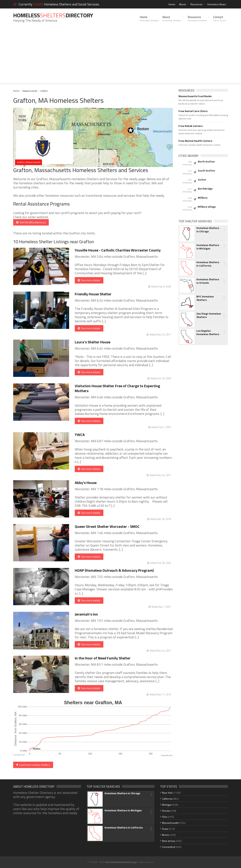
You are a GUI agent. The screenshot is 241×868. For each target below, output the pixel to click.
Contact (220, 18)
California (167, 799)
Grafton (44, 91)
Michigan (167, 805)
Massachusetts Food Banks (195, 96)
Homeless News (217, 4)
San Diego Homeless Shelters (209, 315)
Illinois (165, 835)
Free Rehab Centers (191, 126)
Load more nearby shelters (33, 765)
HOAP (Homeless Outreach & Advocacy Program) (114, 570)
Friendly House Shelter (93, 294)
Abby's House (86, 483)
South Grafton (206, 171)
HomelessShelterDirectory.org (120, 862)
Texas (165, 829)
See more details (89, 280)
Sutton (202, 180)
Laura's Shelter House (93, 342)
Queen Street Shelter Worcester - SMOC (107, 526)
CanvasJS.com (167, 755)
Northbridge (205, 189)
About (182, 4)
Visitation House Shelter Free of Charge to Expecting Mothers (117, 388)
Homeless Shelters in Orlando (208, 281)
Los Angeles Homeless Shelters (208, 332)
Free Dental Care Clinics (193, 111)
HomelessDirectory (53, 15)
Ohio (165, 817)
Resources (196, 4)
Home (172, 4)
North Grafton (206, 162)
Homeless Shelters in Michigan (208, 247)
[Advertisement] (120, 57)
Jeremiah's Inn (86, 614)
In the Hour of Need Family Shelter (103, 658)
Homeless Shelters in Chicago (208, 230)
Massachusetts (30, 91)
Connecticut (168, 847)
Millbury (203, 198)
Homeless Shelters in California (208, 264)
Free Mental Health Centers (195, 141)
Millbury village (207, 207)
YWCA (80, 435)
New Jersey (169, 841)
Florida (166, 811)
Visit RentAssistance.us (31, 222)
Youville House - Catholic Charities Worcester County (118, 250)
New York (167, 793)
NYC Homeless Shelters (205, 298)
